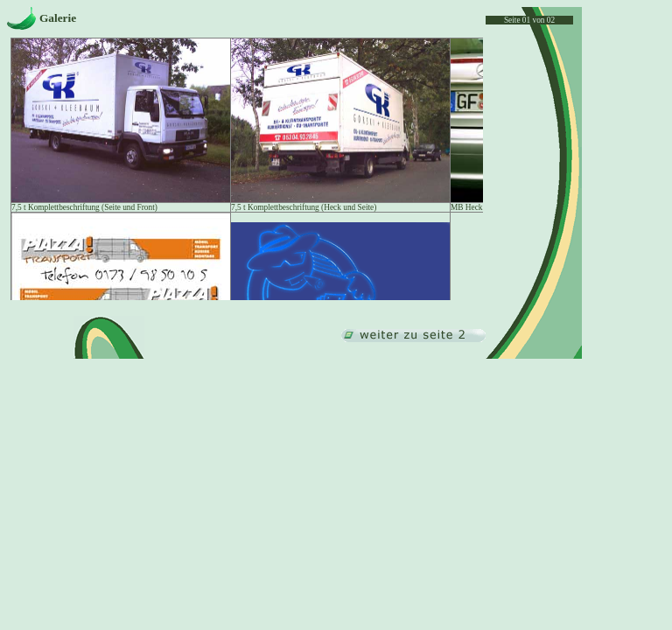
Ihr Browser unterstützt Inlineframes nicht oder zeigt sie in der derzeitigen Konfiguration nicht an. (246, 168)
